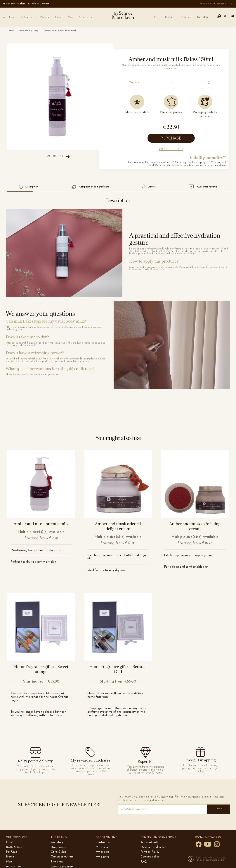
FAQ (144, 862)
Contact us (103, 842)
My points (102, 857)
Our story (57, 842)
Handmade (58, 847)
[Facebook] (199, 844)
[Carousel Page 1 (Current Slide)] (49, 157)
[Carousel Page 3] (61, 157)
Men (9, 862)
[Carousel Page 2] (55, 157)
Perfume (12, 852)
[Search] (4, 17)
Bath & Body (15, 847)
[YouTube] (208, 844)
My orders (102, 852)
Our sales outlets (62, 857)
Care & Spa (59, 852)
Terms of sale (149, 842)
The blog (57, 862)
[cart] (232, 17)
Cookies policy (150, 857)
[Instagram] (217, 844)
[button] (185, 17)
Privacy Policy (150, 852)
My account (104, 847)
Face (9, 842)
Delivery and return (154, 847)
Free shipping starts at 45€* (216, 4)
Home (10, 857)
